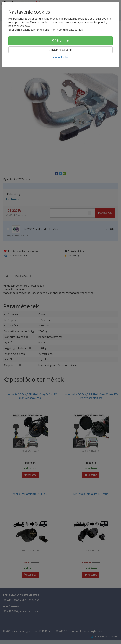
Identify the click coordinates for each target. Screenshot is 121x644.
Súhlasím (61, 41)
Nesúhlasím (60, 57)
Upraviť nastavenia (60, 50)
